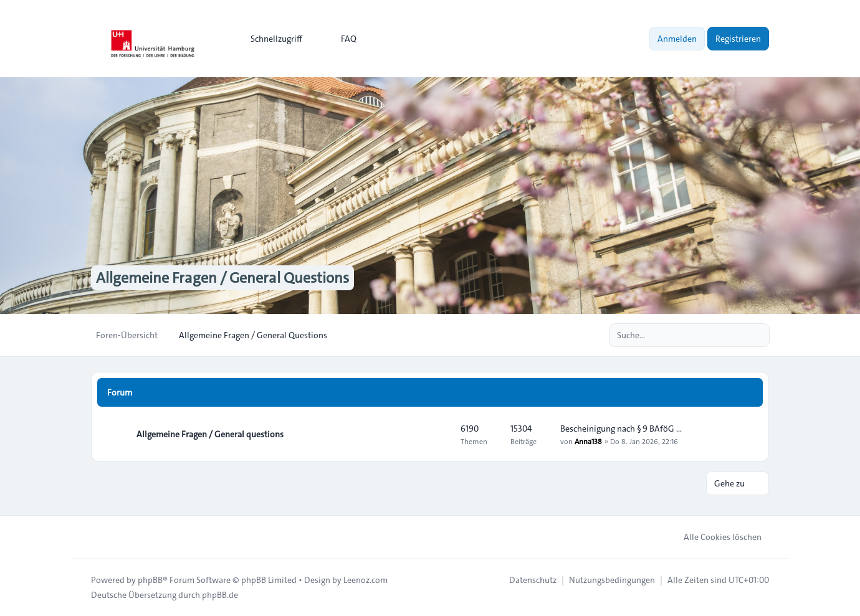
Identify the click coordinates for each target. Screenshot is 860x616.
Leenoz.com (365, 580)
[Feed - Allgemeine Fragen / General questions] (440, 434)
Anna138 (588, 441)
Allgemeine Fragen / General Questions (222, 278)
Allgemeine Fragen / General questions (210, 434)
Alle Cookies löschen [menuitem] (714, 537)
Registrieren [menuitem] (738, 39)
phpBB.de (220, 595)
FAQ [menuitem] (341, 39)
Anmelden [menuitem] (677, 39)
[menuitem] (271, 39)
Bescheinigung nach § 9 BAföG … (621, 429)
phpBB (150, 580)
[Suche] (734, 335)
